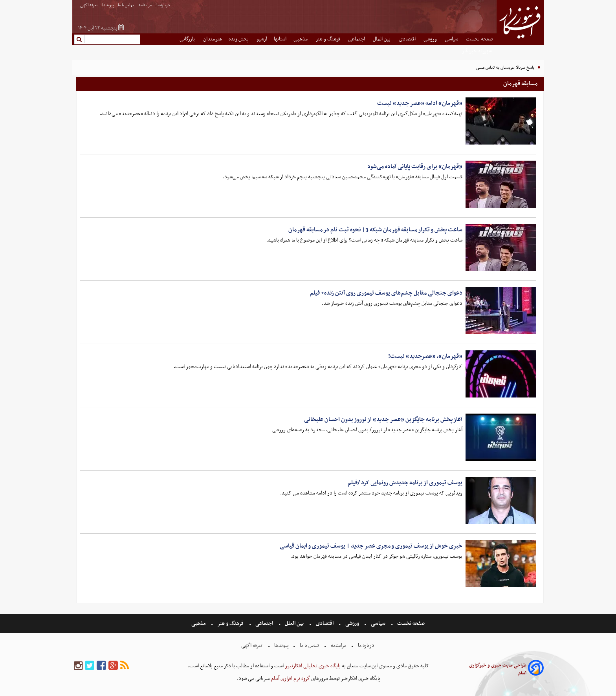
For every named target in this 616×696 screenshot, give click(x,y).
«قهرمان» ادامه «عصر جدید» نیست (420, 103)
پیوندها (108, 5)
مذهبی (301, 39)
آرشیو (262, 39)
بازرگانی (188, 39)
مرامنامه (146, 5)
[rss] (125, 666)
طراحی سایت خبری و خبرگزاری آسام (498, 669)
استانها (280, 39)
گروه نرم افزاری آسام (290, 679)
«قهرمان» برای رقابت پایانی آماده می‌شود (415, 167)
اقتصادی (408, 39)
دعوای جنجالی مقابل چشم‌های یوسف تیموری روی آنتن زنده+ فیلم (386, 293)
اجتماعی (357, 39)
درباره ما (164, 5)
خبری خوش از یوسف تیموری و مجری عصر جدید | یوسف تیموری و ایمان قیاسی (371, 546)
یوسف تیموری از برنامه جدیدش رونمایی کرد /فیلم (405, 483)
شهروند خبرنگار (478, 51)
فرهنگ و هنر (328, 39)
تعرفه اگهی (89, 5)
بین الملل (382, 39)
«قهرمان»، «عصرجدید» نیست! (425, 356)
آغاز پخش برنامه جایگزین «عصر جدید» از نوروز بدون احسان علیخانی (383, 419)
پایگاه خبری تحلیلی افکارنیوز (312, 666)
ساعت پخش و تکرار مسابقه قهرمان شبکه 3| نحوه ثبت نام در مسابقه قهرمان (375, 230)
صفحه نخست (479, 39)
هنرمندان (213, 39)
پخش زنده (239, 39)
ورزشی (431, 39)
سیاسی (452, 39)
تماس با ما (126, 5)
